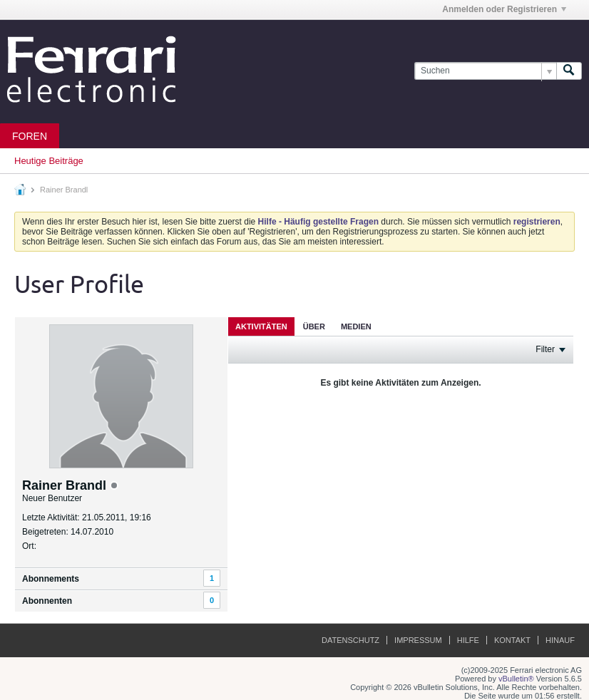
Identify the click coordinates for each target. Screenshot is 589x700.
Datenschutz (350, 640)
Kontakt (512, 640)
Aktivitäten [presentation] (261, 326)
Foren (30, 136)
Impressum (418, 640)
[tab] (261, 326)
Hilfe (468, 640)
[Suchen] (485, 71)
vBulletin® (516, 679)
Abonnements (51, 579)
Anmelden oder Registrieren (504, 9)
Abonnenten (47, 601)
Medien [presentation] (356, 326)
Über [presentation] (314, 326)
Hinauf (560, 640)
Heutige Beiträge (49, 161)
